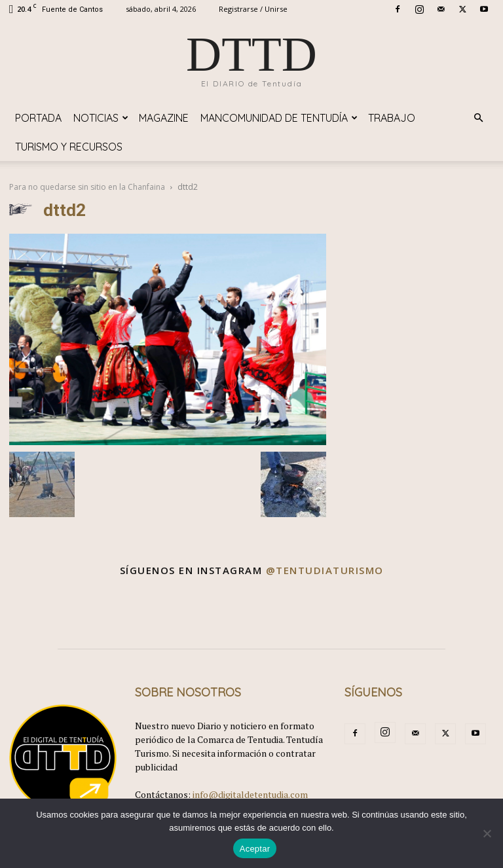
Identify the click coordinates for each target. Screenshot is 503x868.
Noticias (101, 118)
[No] (487, 833)
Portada (38, 118)
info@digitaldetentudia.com (250, 794)
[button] (478, 118)
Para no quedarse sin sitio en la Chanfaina (87, 187)
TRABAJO (392, 118)
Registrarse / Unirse (253, 9)
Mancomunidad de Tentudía (279, 118)
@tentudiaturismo (325, 570)
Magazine (164, 118)
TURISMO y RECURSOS (69, 147)
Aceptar (255, 849)
